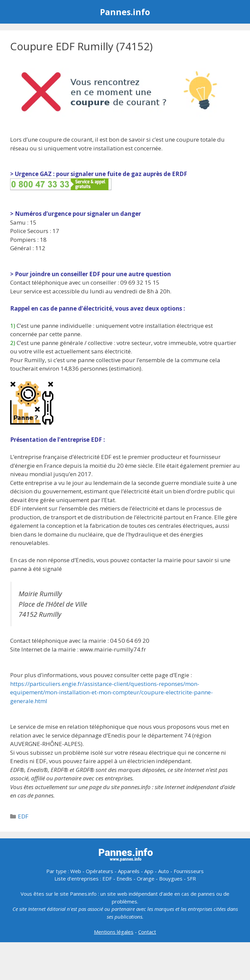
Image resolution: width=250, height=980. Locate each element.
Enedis (124, 878)
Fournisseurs (189, 871)
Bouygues (171, 878)
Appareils (129, 871)
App (149, 871)
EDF (23, 816)
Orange (146, 878)
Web (76, 871)
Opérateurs (99, 871)
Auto (164, 871)
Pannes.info (125, 12)
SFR (192, 878)
